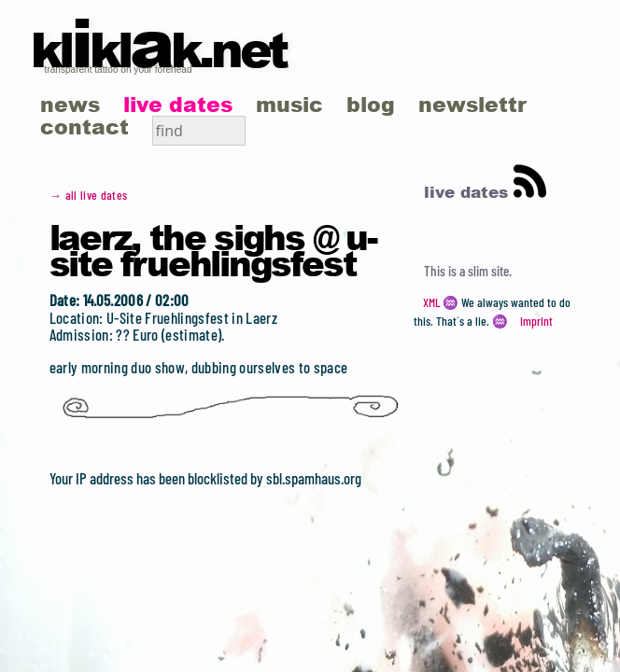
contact (85, 126)
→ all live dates (89, 195)
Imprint (536, 321)
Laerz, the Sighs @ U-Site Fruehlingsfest (213, 249)
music (289, 104)
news (70, 104)
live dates (178, 104)
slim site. (490, 271)
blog (371, 104)
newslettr (472, 104)
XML (431, 302)
